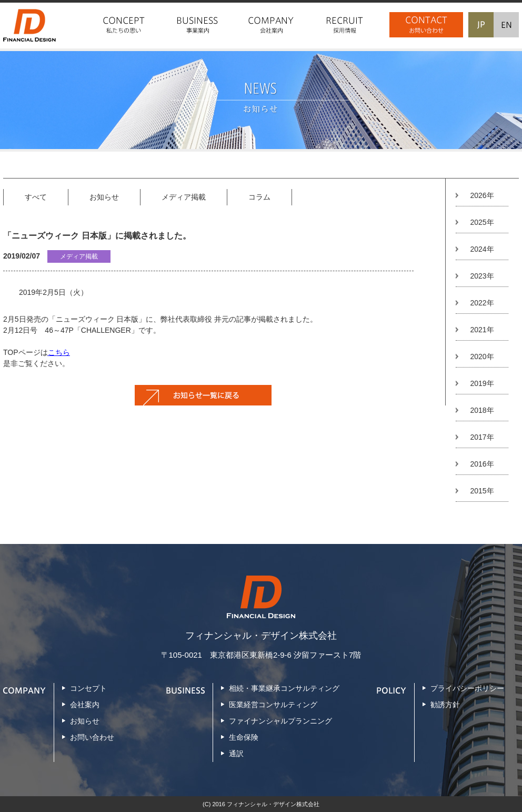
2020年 (482, 357)
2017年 (482, 437)
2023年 (482, 276)
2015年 (482, 491)
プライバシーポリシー (467, 688)
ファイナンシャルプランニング (280, 721)
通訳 (236, 754)
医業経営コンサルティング (273, 705)
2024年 (482, 249)
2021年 (482, 330)
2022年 (482, 303)
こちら (59, 352)
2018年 (482, 410)
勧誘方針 (445, 705)
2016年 (482, 464)
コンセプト (88, 688)
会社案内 (85, 705)
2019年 (482, 383)
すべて (36, 197)
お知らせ (104, 197)
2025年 (482, 222)
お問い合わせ (92, 737)
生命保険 (244, 737)
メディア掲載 (184, 197)
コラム (259, 197)
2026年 (482, 195)
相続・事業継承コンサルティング (284, 688)
